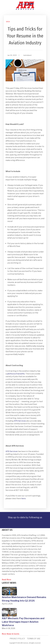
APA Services (20, 421)
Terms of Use (34, 639)
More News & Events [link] (11, 634)
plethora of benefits (16, 374)
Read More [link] (6, 580)
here (23, 499)
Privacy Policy (17, 639)
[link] (8, 22)
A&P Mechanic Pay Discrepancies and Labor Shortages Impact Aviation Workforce (23, 622)
